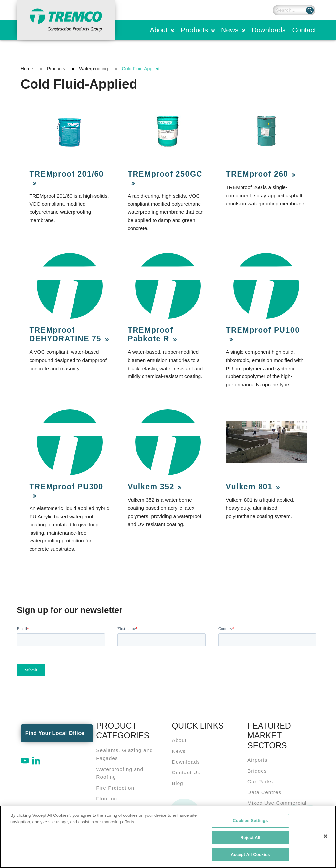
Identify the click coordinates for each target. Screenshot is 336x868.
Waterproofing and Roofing (120, 773)
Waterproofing (93, 69)
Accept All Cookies (250, 856)
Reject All (250, 839)
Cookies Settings (250, 822)
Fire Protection (115, 788)
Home (27, 69)
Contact (304, 30)
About (159, 30)
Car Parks (260, 782)
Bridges (257, 771)
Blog (178, 783)
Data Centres (264, 792)
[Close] (325, 838)
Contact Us (186, 772)
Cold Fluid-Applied (141, 69)
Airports (257, 760)
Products (194, 30)
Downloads (269, 30)
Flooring (107, 799)
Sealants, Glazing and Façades (125, 754)
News (230, 30)
